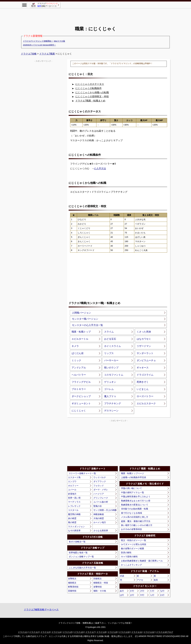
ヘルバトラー (79, 375)
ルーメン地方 (100, 522)
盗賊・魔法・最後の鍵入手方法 (136, 521)
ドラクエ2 (34, 632)
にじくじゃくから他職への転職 (92, 92)
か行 (132, 591)
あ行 (122, 591)
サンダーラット (145, 353)
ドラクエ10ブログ (165, 632)
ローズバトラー (145, 396)
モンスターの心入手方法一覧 (87, 325)
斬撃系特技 (73, 587)
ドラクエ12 (149, 632)
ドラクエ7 (90, 632)
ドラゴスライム (145, 375)
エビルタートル (80, 339)
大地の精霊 (99, 518)
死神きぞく (143, 382)
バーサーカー (111, 360)
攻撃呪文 (72, 579)
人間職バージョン (81, 313)
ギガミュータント (81, 403)
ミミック (76, 360)
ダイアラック (100, 481)
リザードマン (144, 346)
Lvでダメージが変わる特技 (134, 544)
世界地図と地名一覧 (78, 553)
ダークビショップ (81, 396)
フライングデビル (81, 382)
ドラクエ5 (68, 632)
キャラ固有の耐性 (129, 557)
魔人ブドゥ (110, 396)
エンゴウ (72, 481)
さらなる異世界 (101, 531)
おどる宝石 (110, 339)
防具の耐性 (126, 553)
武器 (122, 576)
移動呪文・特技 (101, 583)
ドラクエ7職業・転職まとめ (90, 101)
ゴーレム (109, 389)
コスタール (73, 510)
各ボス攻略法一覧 (77, 542)
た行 (152, 591)
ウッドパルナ (100, 477)
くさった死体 (144, 332)
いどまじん (143, 389)
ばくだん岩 (78, 353)
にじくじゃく (79, 411)
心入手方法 (100, 169)
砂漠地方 (72, 494)
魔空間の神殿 (74, 514)
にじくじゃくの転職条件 (88, 88)
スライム (109, 332)
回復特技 (72, 591)
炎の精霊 (72, 518)
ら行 (152, 595)
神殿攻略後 (99, 514)
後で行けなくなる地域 (131, 513)
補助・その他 (100, 591)
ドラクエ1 (23, 632)
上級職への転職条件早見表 (134, 477)
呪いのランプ (111, 368)
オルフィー (73, 486)
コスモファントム (114, 375)
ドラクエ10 (124, 632)
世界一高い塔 (74, 498)
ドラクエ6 (79, 632)
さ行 (142, 591)
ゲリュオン (110, 382)
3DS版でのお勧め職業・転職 (135, 509)
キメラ (75, 346)
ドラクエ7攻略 (29, 54)
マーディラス (74, 502)
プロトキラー (79, 389)
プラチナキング (113, 403)
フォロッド (99, 486)
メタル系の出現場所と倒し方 (135, 517)
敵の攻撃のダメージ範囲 (133, 548)
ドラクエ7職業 (47, 54)
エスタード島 (74, 477)
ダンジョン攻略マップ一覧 (81, 557)
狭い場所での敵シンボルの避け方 (137, 525)
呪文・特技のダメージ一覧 (134, 540)
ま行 (132, 595)
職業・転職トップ (81, 332)
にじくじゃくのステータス (90, 84)
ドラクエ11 (137, 632)
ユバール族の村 (101, 502)
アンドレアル (79, 368)
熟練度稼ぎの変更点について (135, 505)
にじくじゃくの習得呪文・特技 (92, 96)
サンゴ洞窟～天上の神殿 (105, 510)
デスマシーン (111, 411)
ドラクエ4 (56, 632)
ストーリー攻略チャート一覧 (82, 473)
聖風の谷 (98, 506)
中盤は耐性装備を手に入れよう (136, 496)
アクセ (140, 580)
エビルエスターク (146, 403)
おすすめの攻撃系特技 (131, 529)
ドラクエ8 (101, 632)
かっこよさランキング (131, 565)
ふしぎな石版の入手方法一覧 (82, 568)
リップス (109, 353)
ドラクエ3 (45, 632)
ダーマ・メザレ (101, 490)
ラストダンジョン (76, 527)
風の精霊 (72, 522)
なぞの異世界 (74, 531)
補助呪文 (72, 583)
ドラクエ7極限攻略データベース (41, 610)
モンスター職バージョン (85, 319)
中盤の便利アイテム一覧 (133, 492)
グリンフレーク (101, 498)
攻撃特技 (98, 587)
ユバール (72, 490)
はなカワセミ (144, 339)
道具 (156, 580)
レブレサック (74, 506)
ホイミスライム (113, 346)
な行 (162, 591)
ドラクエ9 (113, 632)
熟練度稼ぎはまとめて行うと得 (136, 501)
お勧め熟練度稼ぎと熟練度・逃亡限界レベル (142, 561)
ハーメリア (99, 494)
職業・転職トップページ (133, 473)
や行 (142, 595)
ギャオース (143, 368)
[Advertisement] (95, 15)
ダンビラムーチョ (146, 360)
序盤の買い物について (131, 488)
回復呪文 (98, 579)
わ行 (162, 595)
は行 (122, 595)
